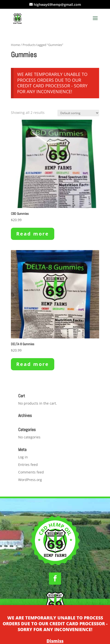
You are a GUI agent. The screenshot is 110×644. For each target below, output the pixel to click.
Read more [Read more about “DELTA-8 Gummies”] (33, 364)
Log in (23, 457)
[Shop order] (78, 113)
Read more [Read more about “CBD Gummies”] (33, 234)
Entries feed (28, 465)
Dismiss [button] (55, 641)
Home (15, 45)
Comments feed (31, 472)
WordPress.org (30, 480)
